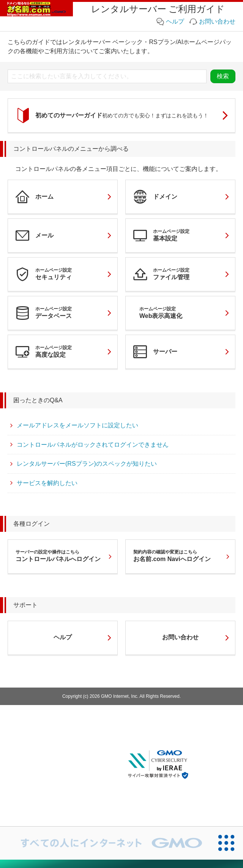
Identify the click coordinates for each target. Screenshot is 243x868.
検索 (223, 76)
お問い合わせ (212, 21)
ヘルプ (170, 21)
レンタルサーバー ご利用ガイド (158, 9)
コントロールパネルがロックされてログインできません (89, 445)
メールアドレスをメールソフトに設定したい (74, 426)
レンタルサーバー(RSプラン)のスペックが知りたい (83, 464)
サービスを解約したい (43, 484)
